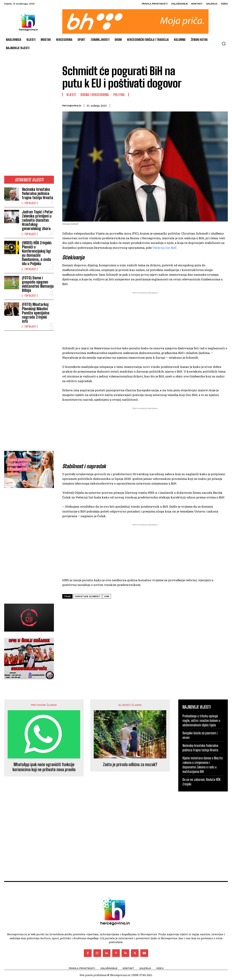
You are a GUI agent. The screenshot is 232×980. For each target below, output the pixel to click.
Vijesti (71, 95)
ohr (107, 596)
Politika (119, 95)
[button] (224, 44)
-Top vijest (30, 203)
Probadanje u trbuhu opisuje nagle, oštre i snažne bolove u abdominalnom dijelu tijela (201, 720)
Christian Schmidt (88, 596)
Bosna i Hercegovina (95, 95)
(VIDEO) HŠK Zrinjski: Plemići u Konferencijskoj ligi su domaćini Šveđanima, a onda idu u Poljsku (37, 253)
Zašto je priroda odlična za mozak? (130, 765)
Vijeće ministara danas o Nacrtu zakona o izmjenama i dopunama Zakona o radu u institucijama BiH (203, 765)
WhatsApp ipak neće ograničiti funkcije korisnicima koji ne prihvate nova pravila (44, 767)
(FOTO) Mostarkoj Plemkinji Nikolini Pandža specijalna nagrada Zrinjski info (36, 313)
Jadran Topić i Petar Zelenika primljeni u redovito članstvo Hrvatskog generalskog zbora (37, 220)
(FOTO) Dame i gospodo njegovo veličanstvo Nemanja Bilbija (38, 284)
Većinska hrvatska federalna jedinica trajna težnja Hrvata (37, 193)
